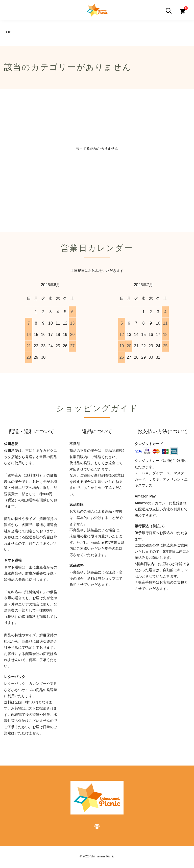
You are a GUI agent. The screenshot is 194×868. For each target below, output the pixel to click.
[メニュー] (10, 10)
